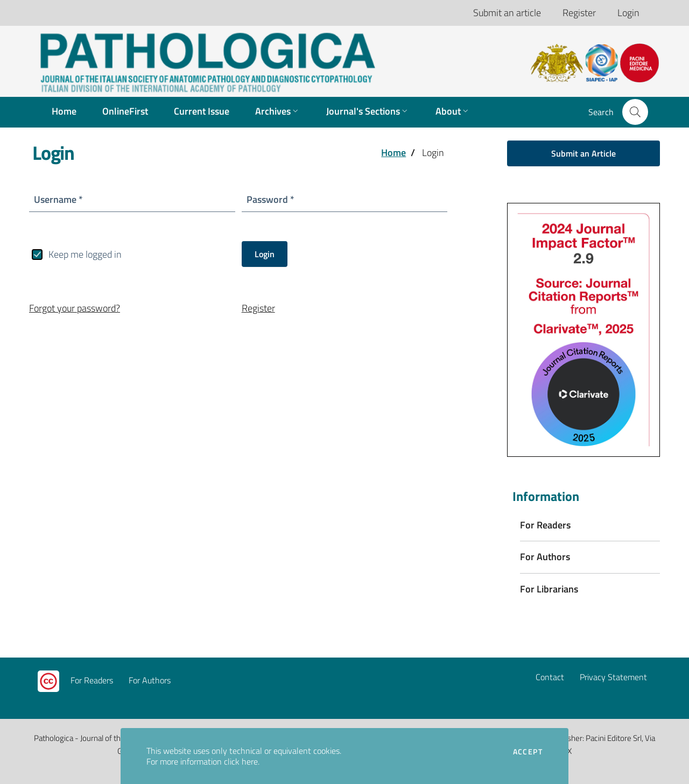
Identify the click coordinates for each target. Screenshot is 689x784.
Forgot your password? (75, 308)
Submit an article (507, 13)
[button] (635, 112)
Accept (528, 752)
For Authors (150, 680)
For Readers (92, 680)
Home (393, 153)
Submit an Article (583, 153)
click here (241, 761)
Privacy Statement (613, 677)
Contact (550, 677)
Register (579, 13)
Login (628, 13)
